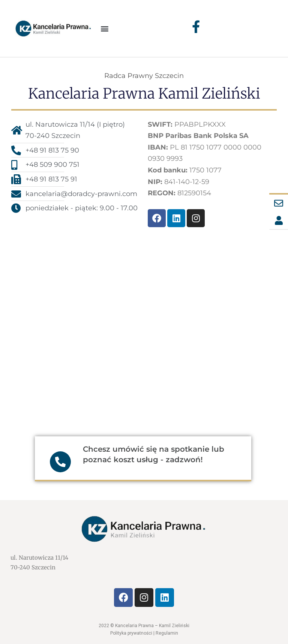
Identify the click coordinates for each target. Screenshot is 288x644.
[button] (105, 28)
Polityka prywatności (131, 633)
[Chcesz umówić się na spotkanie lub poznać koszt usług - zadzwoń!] (60, 462)
